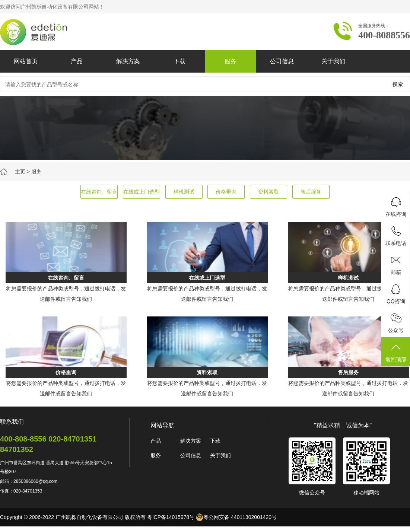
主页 (20, 172)
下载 (179, 61)
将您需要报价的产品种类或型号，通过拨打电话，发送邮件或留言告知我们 (66, 294)
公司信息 (282, 61)
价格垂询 (226, 192)
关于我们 (333, 61)
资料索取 (268, 192)
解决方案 (128, 61)
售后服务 (311, 192)
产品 (77, 61)
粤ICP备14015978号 (171, 517)
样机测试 (184, 192)
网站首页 (26, 61)
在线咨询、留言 (99, 192)
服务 (231, 61)
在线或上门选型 (142, 192)
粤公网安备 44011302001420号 (236, 517)
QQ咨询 (396, 301)
